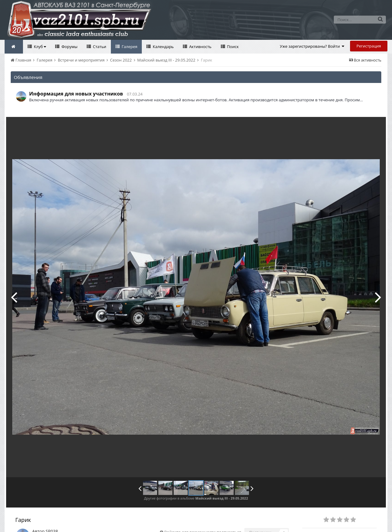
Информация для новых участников (76, 94)
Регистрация (369, 46)
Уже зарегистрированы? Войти (312, 46)
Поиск (232, 47)
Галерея (129, 47)
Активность (200, 47)
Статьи (99, 47)
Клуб (39, 47)
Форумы (69, 47)
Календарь (163, 47)
